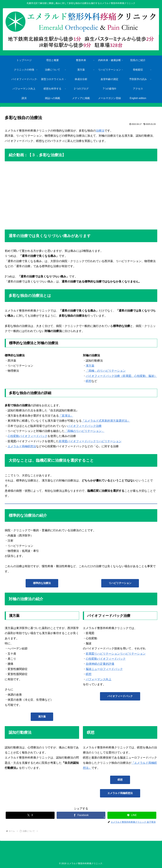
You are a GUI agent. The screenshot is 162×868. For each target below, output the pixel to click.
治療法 (100, 131)
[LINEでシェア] (132, 815)
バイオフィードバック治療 (84, 426)
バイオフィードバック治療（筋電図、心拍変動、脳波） (121, 376)
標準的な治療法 (42, 583)
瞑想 (89, 381)
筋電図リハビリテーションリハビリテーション (116, 654)
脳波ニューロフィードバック (104, 669)
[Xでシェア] (30, 815)
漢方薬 (90, 366)
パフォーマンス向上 (99, 679)
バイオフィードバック (120, 696)
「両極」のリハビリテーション (106, 371)
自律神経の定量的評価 (100, 664)
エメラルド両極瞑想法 (22, 446)
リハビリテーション (120, 583)
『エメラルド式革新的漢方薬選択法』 (106, 421)
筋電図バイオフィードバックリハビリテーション (90, 441)
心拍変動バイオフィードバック (28, 436)
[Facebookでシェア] (81, 815)
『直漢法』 (66, 416)
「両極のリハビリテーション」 (84, 431)
